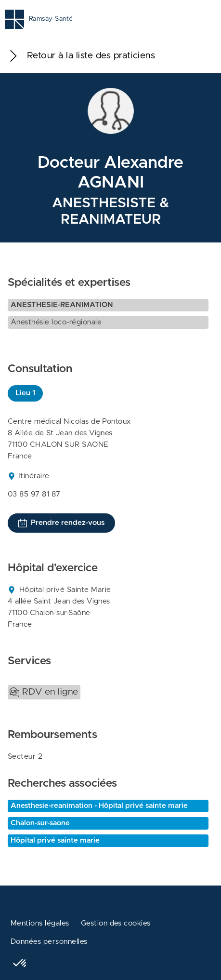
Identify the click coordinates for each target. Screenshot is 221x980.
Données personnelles (49, 942)
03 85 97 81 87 (34, 494)
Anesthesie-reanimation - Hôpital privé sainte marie (99, 806)
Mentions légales (40, 923)
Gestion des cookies (116, 923)
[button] (20, 964)
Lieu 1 (25, 393)
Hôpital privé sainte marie (55, 840)
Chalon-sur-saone (40, 823)
